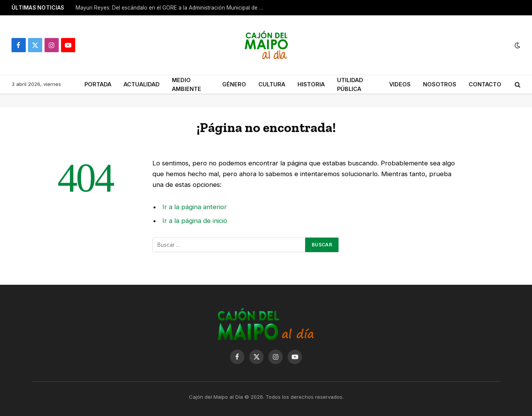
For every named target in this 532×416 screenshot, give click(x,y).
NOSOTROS (440, 84)
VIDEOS (400, 84)
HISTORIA (311, 84)
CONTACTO (485, 84)
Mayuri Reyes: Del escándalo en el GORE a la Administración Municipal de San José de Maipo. (172, 8)
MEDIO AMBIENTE (187, 84)
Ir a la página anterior (195, 207)
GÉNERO (234, 84)
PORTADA (98, 84)
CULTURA (272, 84)
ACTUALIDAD (142, 84)
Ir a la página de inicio (195, 221)
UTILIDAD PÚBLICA (350, 84)
